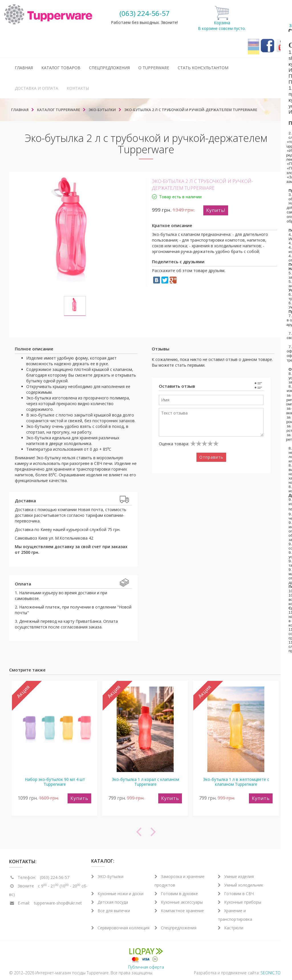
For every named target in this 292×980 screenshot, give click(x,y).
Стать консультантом (203, 68)
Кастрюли (231, 928)
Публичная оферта (146, 967)
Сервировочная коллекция (120, 928)
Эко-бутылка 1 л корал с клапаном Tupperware (145, 782)
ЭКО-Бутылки (107, 876)
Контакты (78, 88)
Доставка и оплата (36, 88)
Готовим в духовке (176, 894)
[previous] (78, 832)
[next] (214, 832)
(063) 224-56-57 (145, 13)
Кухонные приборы (240, 902)
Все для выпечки (111, 911)
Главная (24, 68)
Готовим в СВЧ (236, 894)
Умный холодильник (241, 885)
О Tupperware (154, 68)
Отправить (211, 457)
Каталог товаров (61, 68)
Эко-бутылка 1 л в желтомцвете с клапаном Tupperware (236, 782)
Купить (79, 798)
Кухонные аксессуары (179, 902)
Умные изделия (236, 876)
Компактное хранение (179, 911)
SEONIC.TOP (272, 973)
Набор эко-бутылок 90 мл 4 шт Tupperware (55, 782)
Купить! (216, 210)
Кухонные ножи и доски (117, 894)
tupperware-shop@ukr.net (58, 903)
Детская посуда (110, 902)
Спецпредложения (109, 68)
